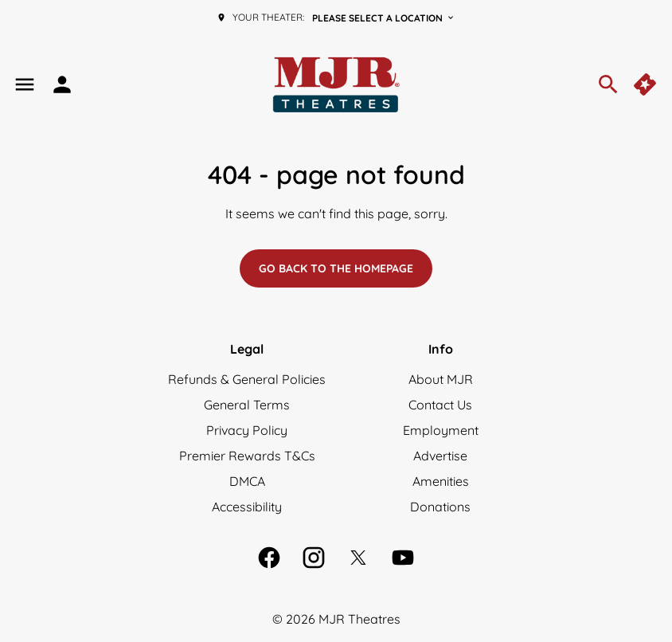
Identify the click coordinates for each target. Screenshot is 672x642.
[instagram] (314, 558)
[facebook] (269, 558)
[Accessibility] (247, 507)
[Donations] (440, 507)
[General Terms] (247, 405)
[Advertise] (440, 456)
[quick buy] (647, 84)
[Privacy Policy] (247, 430)
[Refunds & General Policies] (247, 379)
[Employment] (441, 430)
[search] (608, 84)
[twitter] (358, 558)
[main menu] (25, 84)
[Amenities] (441, 481)
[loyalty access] (62, 84)
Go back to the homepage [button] (336, 268)
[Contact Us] (440, 405)
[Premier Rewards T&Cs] (247, 456)
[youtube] (403, 558)
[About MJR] (441, 379)
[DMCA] (247, 481)
